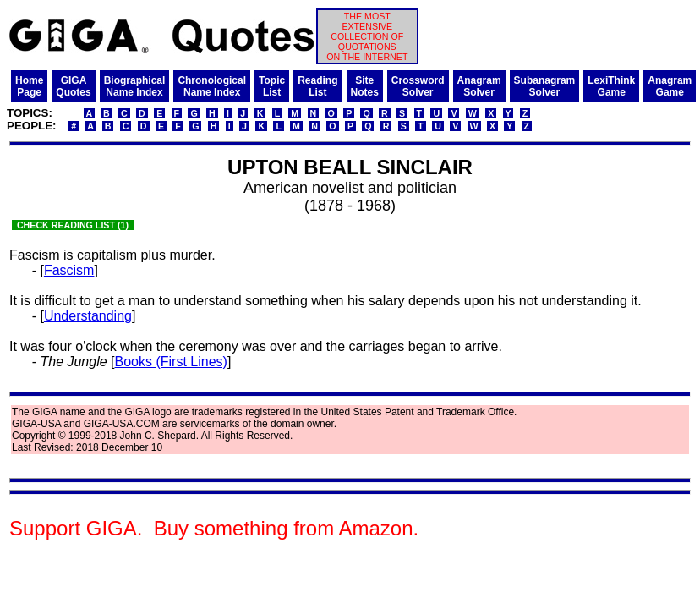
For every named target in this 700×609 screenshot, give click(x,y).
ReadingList (317, 86)
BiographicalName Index (135, 86)
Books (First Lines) (171, 362)
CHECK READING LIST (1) (73, 225)
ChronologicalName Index (212, 86)
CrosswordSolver (418, 86)
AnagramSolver (479, 86)
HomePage (29, 86)
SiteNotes (365, 86)
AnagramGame (670, 86)
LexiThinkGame (611, 86)
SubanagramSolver (545, 86)
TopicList (272, 86)
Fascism (69, 270)
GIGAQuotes (73, 86)
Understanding (88, 316)
